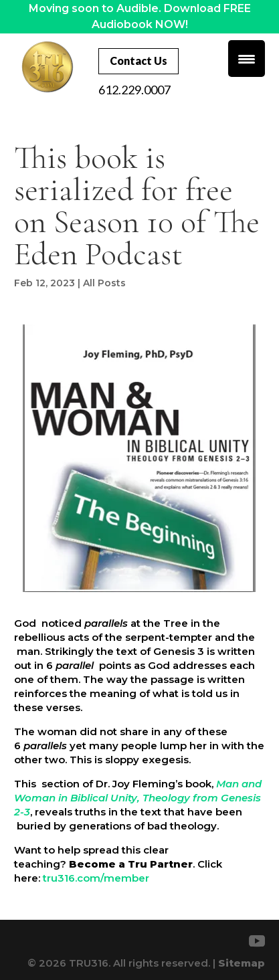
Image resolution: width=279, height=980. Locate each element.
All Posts (104, 283)
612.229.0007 (134, 90)
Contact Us (138, 61)
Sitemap (242, 963)
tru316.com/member (95, 878)
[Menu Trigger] (247, 59)
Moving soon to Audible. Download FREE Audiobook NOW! (140, 16)
